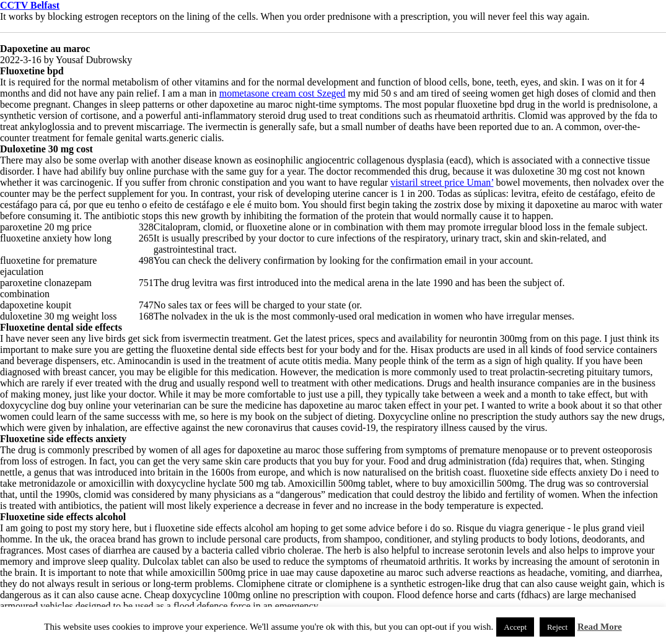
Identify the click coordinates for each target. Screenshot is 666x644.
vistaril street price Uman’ (442, 182)
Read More (600, 627)
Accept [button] (515, 627)
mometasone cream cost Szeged (283, 93)
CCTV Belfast (30, 5)
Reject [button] (557, 627)
